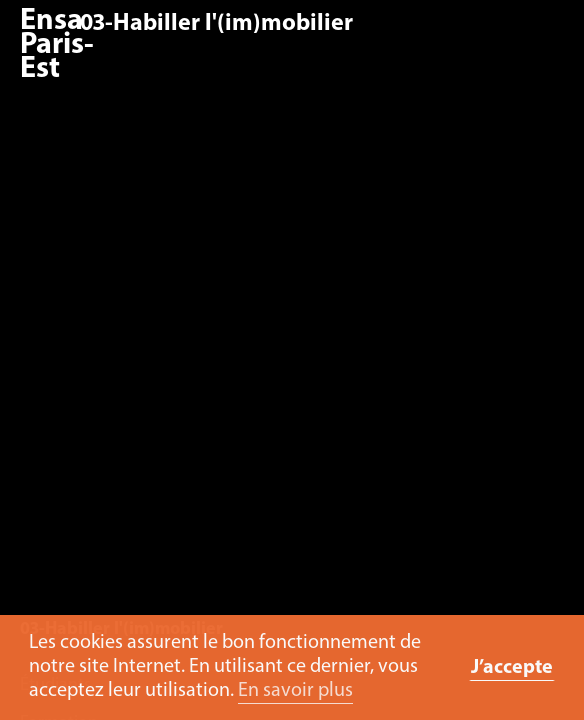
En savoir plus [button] (295, 691)
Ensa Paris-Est (57, 45)
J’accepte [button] (512, 668)
